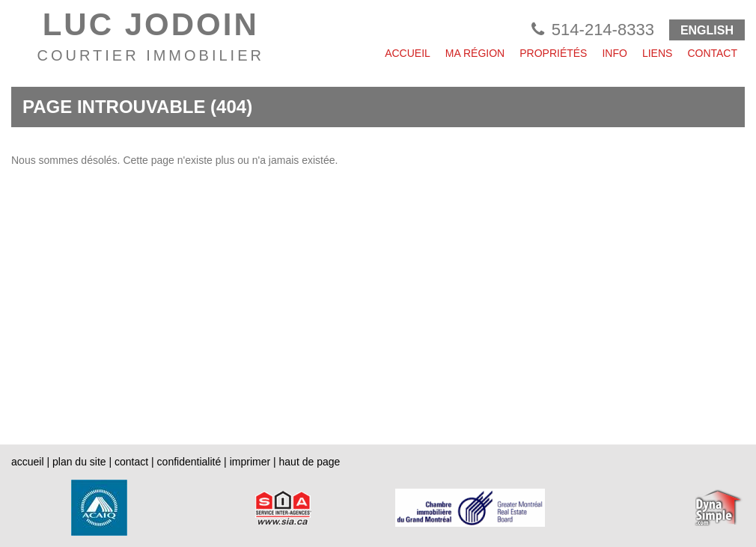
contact (131, 462)
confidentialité (189, 462)
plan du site (79, 462)
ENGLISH (707, 30)
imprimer (250, 462)
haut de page (310, 462)
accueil (28, 462)
